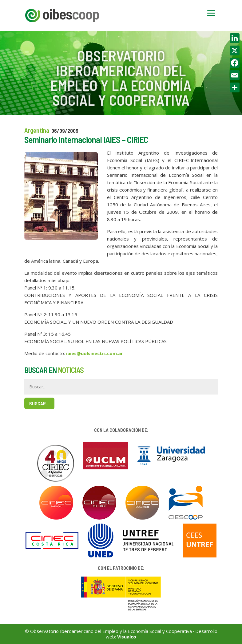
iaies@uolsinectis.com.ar (95, 353)
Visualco (127, 637)
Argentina (37, 130)
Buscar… (39, 403)
